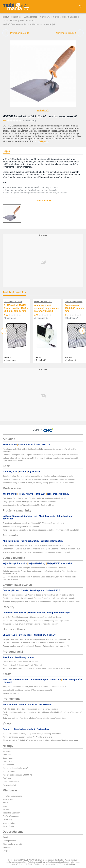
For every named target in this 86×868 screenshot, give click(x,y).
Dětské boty (7, 819)
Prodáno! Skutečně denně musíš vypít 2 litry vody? (23, 665)
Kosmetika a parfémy (11, 813)
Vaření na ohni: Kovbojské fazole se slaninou (21, 527)
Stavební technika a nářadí (65, 17)
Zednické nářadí (10, 21)
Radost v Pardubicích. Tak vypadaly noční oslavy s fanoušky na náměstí (32, 734)
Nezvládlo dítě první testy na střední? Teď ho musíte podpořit (27, 690)
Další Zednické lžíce (13, 302)
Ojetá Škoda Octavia (11, 782)
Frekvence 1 (8, 847)
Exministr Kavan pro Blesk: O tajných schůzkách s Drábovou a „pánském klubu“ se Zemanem (40, 455)
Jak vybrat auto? (9, 785)
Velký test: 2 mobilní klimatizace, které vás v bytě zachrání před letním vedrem (34, 687)
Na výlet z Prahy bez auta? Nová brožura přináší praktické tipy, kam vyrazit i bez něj (36, 639)
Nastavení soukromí (50, 864)
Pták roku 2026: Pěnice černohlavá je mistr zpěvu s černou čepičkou (30, 709)
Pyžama (6, 809)
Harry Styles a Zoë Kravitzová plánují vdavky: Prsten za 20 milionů (29, 502)
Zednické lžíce (26, 21)
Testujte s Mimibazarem (12, 796)
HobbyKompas (9, 772)
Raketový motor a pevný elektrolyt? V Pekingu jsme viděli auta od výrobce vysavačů (36, 552)
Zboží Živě (7, 755)
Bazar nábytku (8, 826)
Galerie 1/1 (43, 111)
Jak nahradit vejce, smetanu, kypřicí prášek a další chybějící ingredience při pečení (36, 621)
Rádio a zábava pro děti (12, 844)
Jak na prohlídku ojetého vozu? (15, 768)
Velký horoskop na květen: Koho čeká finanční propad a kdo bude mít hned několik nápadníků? (41, 530)
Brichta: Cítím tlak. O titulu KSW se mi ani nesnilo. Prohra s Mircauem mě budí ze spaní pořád (41, 740)
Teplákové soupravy (11, 816)
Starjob (6, 837)
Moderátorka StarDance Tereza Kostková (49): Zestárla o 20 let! (28, 505)
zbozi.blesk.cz (8, 765)
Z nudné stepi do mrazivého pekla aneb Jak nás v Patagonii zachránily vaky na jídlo (36, 646)
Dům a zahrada (30, 17)
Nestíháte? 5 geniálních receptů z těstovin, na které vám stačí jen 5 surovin (33, 617)
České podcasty (9, 841)
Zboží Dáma (8, 761)
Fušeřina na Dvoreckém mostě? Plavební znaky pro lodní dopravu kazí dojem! (34, 498)
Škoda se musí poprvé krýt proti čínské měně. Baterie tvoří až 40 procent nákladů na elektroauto (41, 601)
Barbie (5, 803)
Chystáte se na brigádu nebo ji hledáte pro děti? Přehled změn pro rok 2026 (33, 523)
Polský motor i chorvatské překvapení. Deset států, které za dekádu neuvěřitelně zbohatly (39, 598)
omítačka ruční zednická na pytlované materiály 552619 (47, 308)
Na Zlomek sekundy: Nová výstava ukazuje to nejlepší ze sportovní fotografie (34, 643)
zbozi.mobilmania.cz (12, 17)
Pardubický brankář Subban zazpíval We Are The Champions (27, 737)
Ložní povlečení (9, 823)
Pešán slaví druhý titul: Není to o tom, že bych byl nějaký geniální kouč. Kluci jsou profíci (38, 483)
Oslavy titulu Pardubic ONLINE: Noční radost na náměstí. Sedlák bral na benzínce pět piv (39, 479)
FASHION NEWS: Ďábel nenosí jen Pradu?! (20, 662)
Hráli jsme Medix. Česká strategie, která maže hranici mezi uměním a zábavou (34, 568)
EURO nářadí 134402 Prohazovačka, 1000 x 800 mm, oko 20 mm (16, 308)
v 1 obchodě (10, 360)
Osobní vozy (8, 758)
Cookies (37, 864)
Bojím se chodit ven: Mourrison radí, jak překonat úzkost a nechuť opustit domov (35, 718)
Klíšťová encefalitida (11, 693)
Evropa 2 (6, 851)
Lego (5, 806)
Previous (4, 331)
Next (82, 331)
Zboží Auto (7, 778)
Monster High (8, 799)
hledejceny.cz (8, 751)
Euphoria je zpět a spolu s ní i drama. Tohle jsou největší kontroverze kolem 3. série (36, 668)
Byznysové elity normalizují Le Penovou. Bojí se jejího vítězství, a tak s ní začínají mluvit (38, 595)
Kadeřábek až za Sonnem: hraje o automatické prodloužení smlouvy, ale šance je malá (38, 476)
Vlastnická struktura (68, 864)
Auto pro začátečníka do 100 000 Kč (17, 775)
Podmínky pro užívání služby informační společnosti (48, 862)
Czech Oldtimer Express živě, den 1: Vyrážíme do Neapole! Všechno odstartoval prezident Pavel (42, 549)
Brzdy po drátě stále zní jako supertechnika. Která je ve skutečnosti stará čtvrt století (37, 545)
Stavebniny (45, 17)
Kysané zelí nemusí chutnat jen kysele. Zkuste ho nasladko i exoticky (30, 624)
